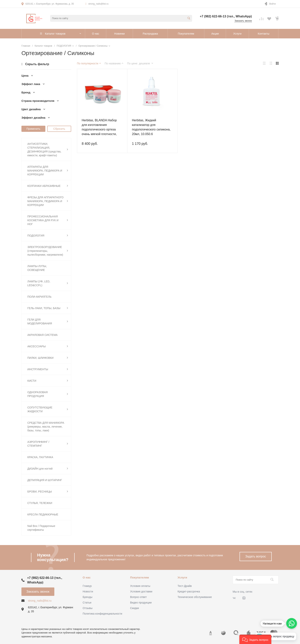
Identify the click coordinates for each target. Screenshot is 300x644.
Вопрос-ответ (138, 597)
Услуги (182, 577)
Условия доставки (141, 591)
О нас (87, 577)
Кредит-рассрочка (189, 591)
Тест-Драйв (185, 586)
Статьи (87, 603)
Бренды (88, 597)
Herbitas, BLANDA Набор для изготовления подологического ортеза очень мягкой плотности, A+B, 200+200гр (99, 129)
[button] (255, 639)
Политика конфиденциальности (102, 614)
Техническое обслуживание (195, 597)
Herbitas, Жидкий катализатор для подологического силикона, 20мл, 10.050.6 (151, 127)
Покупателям (139, 577)
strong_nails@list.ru (98, 4)
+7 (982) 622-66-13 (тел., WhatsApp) (226, 16)
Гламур (87, 586)
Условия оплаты (140, 586)
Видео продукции (141, 603)
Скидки (135, 608)
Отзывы (88, 608)
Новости (88, 591)
